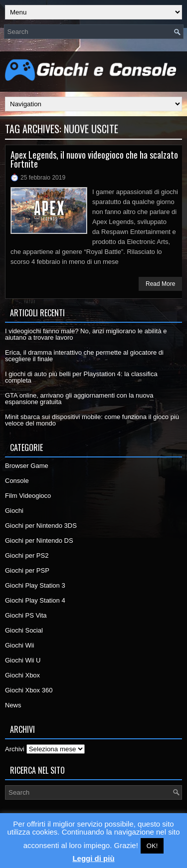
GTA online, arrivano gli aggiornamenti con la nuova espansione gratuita (79, 399)
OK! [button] (152, 846)
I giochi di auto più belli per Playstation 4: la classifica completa (81, 377)
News (13, 705)
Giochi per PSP (27, 570)
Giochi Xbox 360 (29, 690)
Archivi (15, 749)
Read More (160, 284)
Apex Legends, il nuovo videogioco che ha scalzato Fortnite (94, 159)
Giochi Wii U (23, 660)
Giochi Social (24, 630)
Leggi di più (93, 858)
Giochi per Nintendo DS (39, 541)
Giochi (14, 511)
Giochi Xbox (22, 675)
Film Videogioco (28, 496)
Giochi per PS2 (27, 555)
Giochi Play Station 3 (35, 585)
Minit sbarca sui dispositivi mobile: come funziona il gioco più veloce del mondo (92, 420)
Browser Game (27, 466)
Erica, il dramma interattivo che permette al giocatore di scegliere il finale (84, 356)
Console (17, 481)
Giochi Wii (20, 645)
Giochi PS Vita (26, 615)
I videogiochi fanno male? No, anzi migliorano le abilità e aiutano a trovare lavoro (86, 334)
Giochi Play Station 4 (35, 600)
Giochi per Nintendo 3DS (41, 526)
